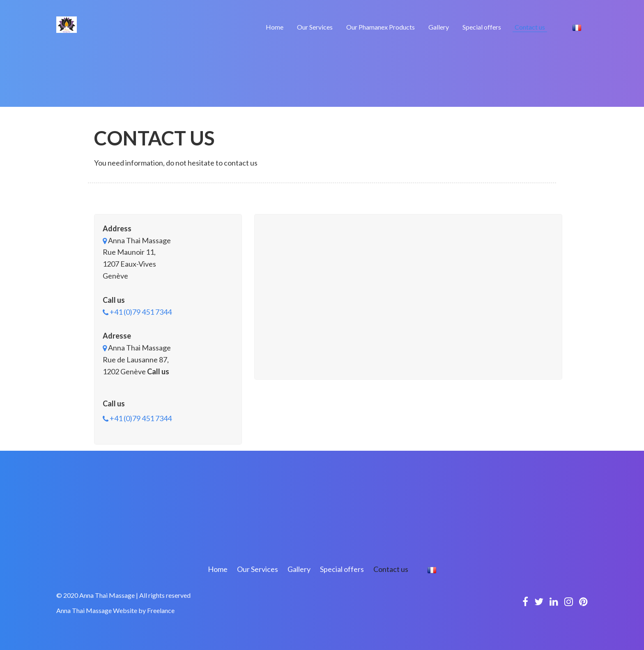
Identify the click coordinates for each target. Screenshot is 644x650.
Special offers (482, 27)
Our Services (315, 27)
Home (275, 27)
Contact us (530, 27)
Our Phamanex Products (381, 27)
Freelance (161, 610)
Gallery (439, 27)
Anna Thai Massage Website (97, 610)
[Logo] (67, 24)
